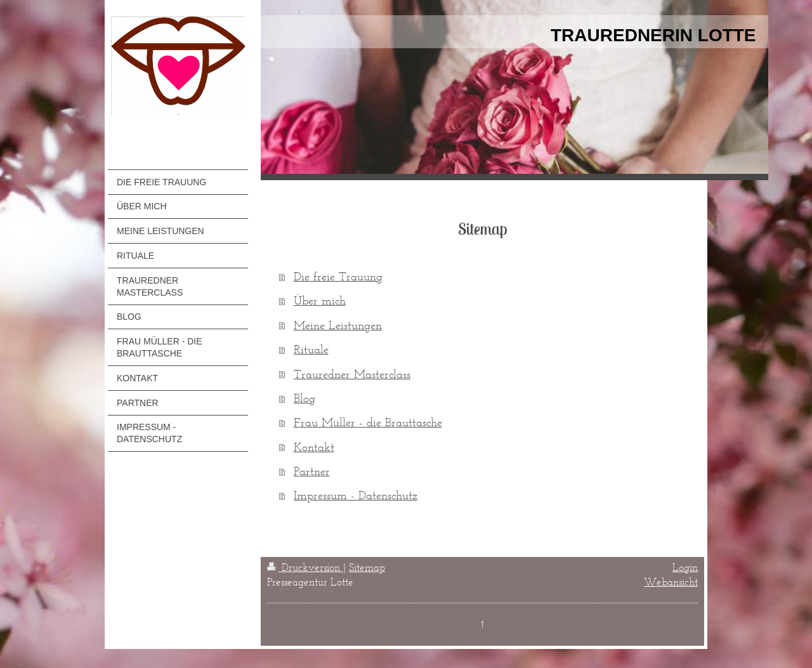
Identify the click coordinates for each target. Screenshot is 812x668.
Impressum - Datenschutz (356, 495)
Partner (312, 471)
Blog (304, 398)
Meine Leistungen (338, 325)
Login (685, 567)
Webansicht (671, 582)
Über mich (320, 300)
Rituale (311, 349)
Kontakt (314, 447)
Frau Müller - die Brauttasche (368, 422)
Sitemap (367, 567)
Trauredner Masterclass (352, 374)
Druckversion (305, 567)
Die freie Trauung (338, 276)
